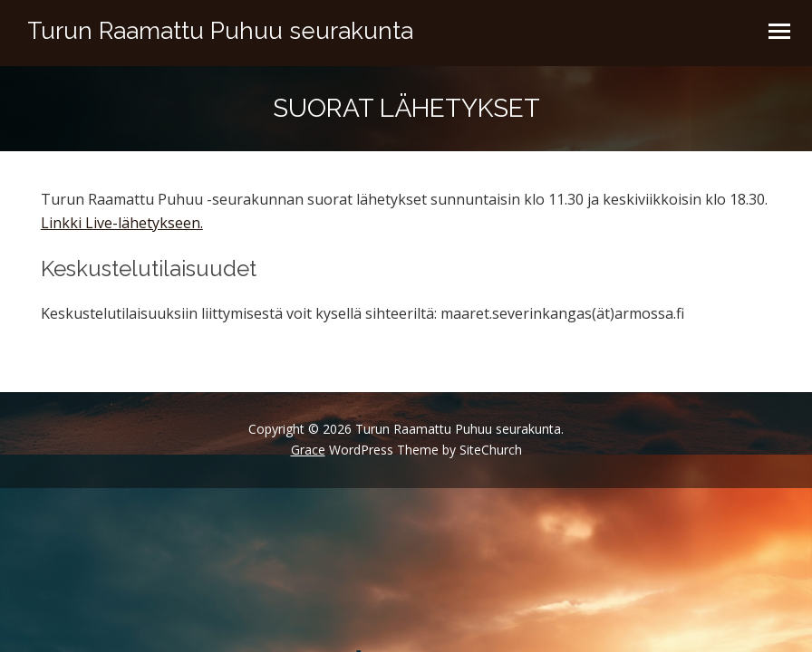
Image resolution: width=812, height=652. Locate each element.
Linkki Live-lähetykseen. (122, 223)
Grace (308, 450)
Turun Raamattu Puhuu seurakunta (220, 31)
